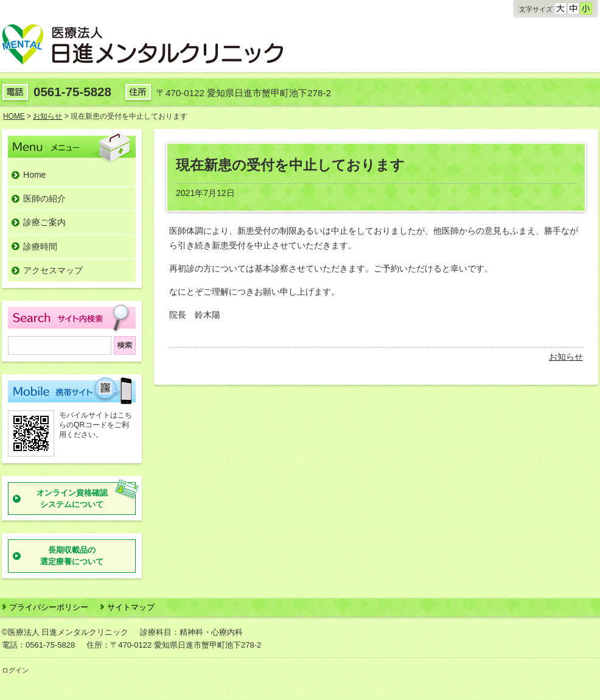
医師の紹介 (44, 198)
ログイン (15, 670)
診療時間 (40, 247)
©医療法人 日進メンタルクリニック (65, 632)
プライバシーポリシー (49, 607)
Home (34, 175)
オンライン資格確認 (72, 499)
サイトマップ (131, 607)
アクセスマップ (53, 270)
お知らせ (566, 357)
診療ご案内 (44, 222)
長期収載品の (72, 557)
